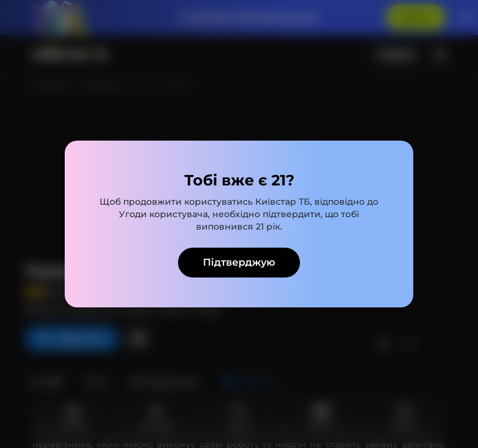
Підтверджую (239, 262)
